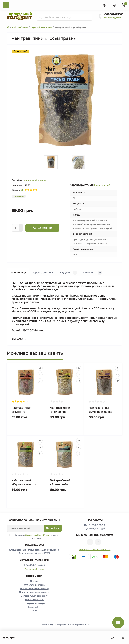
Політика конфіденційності (37, 535)
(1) (22, 190)
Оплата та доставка (34, 585)
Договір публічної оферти (34, 596)
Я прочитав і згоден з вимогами (35, 536)
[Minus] (21, 230)
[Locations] (105, 5)
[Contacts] (114, 5)
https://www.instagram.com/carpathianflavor (98, 542)
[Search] (40, 17)
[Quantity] (15, 228)
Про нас (34, 581)
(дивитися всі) (102, 185)
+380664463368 (113, 14)
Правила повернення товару (34, 592)
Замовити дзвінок (113, 18)
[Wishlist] (40, 374)
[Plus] (21, 226)
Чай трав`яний (20, 27)
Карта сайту (34, 607)
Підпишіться (53, 528)
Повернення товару (34, 603)
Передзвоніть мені (34, 569)
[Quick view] (40, 368)
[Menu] (6, 5)
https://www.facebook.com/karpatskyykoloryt (90, 542)
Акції (34, 611)
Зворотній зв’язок (34, 600)
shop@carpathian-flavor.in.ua (95, 550)
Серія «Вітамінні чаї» (41, 27)
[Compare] (40, 381)
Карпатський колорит (35, 180)
